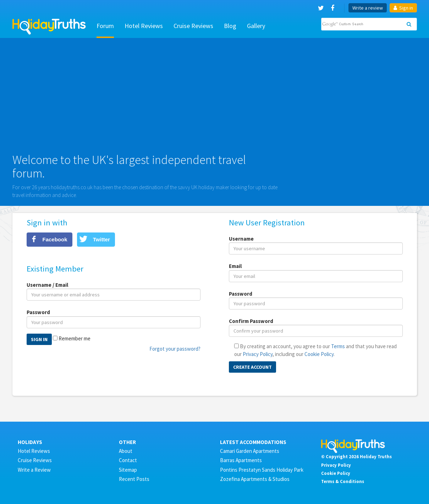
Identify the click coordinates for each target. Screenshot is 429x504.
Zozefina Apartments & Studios (255, 479)
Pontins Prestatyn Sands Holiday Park (262, 470)
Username (241, 239)
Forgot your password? (175, 349)
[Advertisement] (215, 98)
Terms (338, 346)
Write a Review (34, 470)
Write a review (368, 8)
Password (38, 312)
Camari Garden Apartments (250, 451)
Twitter (101, 239)
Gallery (256, 26)
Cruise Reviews (193, 26)
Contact (128, 460)
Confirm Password (251, 321)
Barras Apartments (241, 460)
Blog (230, 26)
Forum (105, 26)
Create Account (252, 367)
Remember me (75, 338)
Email (235, 266)
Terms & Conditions (343, 481)
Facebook (55, 239)
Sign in (403, 8)
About (126, 451)
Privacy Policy (258, 354)
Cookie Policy (319, 354)
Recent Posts (134, 479)
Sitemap (128, 470)
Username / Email (47, 285)
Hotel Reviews (144, 26)
